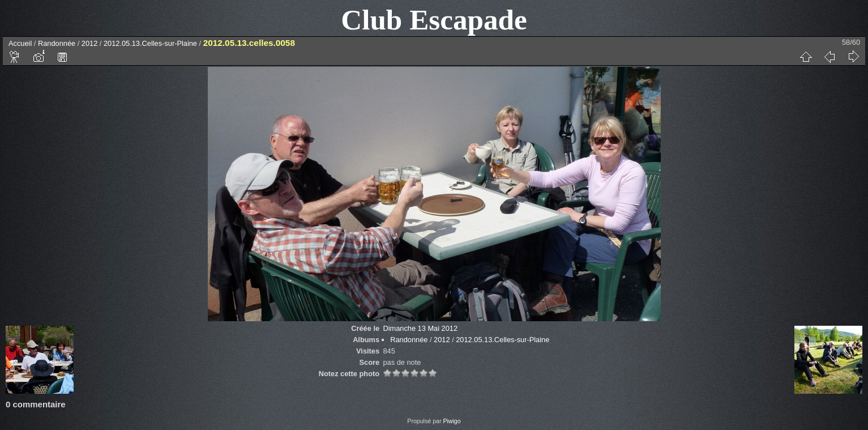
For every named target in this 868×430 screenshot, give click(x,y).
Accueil (20, 43)
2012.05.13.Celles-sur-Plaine (150, 43)
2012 (89, 43)
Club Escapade (434, 20)
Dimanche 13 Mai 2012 (420, 328)
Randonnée (57, 43)
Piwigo (452, 421)
